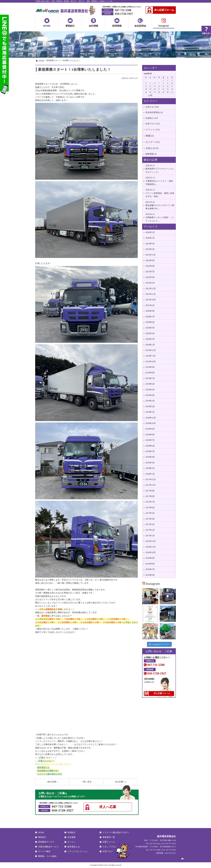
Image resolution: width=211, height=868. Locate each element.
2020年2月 (150, 339)
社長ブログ (108, 851)
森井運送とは (43, 767)
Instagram (164, 23)
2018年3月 (150, 463)
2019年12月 (151, 350)
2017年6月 (150, 508)
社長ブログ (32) (153, 124)
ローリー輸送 (44, 851)
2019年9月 (150, 367)
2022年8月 (150, 266)
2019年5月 (150, 390)
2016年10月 (151, 553)
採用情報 (117, 26)
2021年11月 (151, 294)
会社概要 (72, 837)
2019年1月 (150, 412)
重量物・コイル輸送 (47, 856)
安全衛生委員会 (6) (154, 112)
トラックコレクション (78, 851)
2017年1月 (150, 536)
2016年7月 (150, 569)
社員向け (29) (152, 118)
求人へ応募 (108, 807)
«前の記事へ (52, 782)
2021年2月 (150, 305)
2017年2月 (150, 530)
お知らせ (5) (152, 148)
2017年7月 (150, 502)
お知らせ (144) (152, 107)
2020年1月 (150, 345)
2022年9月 (150, 260)
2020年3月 (150, 333)
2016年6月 (150, 575)
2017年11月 (151, 485)
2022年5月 (150, 272)
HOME (47, 26)
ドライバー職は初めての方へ (116, 833)
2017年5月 (150, 513)
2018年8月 (150, 435)
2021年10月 (151, 300)
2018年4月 (150, 457)
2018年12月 (151, 418)
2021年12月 (151, 289)
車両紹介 (72, 833)
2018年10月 (151, 423)
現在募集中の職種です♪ (48, 771)
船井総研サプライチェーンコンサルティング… (160, 169)
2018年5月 (150, 451)
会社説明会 (140, 26)
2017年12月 (151, 479)
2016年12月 (151, 541)
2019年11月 (151, 356)
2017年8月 (150, 496)
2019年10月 (151, 362)
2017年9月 (150, 491)
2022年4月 (150, 277)
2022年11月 (151, 255)
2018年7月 (150, 440)
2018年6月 (150, 446)
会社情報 (93, 26)
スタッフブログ (110, 847)
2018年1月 (150, 474)
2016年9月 (150, 558)
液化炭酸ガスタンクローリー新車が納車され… (160, 205)
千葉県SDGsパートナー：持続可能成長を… (160, 181)
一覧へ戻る (86, 782)
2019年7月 (150, 378)
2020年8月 (150, 311)
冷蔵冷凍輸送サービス (48, 847)
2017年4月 (150, 519)
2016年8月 (150, 564)
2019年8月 (150, 373)
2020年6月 (150, 322)
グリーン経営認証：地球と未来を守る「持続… (160, 193)
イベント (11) (153, 130)
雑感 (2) (150, 136)
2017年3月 (150, 524)
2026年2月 (150, 232)
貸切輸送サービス (46, 842)
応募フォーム (45, 761)
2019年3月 (150, 401)
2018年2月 (150, 468)
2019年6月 (150, 384)
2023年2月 (150, 249)
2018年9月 (150, 429)
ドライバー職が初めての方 (50, 774)
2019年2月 (150, 406)
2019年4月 (150, 395)
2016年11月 (151, 547)
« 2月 (150, 95)
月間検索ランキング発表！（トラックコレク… (160, 217)
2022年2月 (150, 283)
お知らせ (125, 78)
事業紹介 (70, 26)
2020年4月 (150, 328)
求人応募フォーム (162, 693)
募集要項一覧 (109, 837)
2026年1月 (150, 238)
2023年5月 (150, 244)
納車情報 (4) (151, 154)
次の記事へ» (121, 782)
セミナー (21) (153, 142)
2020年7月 (150, 317)
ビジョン (72, 842)
